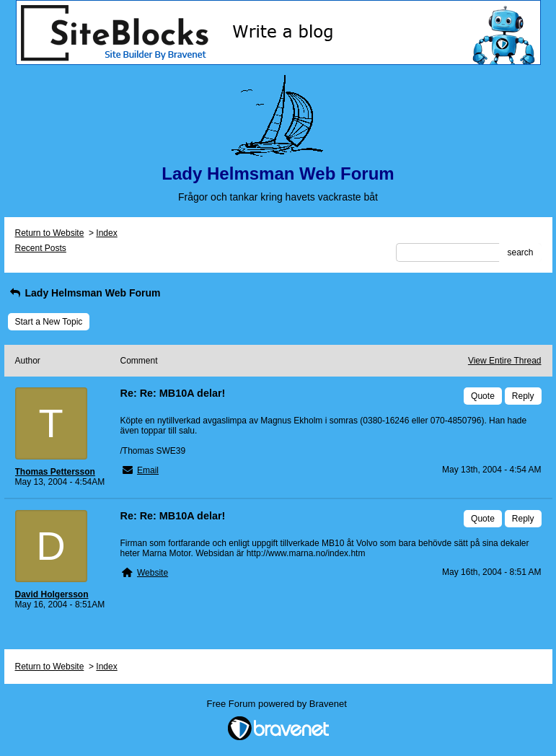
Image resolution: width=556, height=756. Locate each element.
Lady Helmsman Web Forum (84, 293)
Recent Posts (41, 248)
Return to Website (50, 233)
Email (148, 470)
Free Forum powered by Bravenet (278, 704)
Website (153, 573)
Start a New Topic (49, 322)
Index (106, 233)
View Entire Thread (505, 361)
